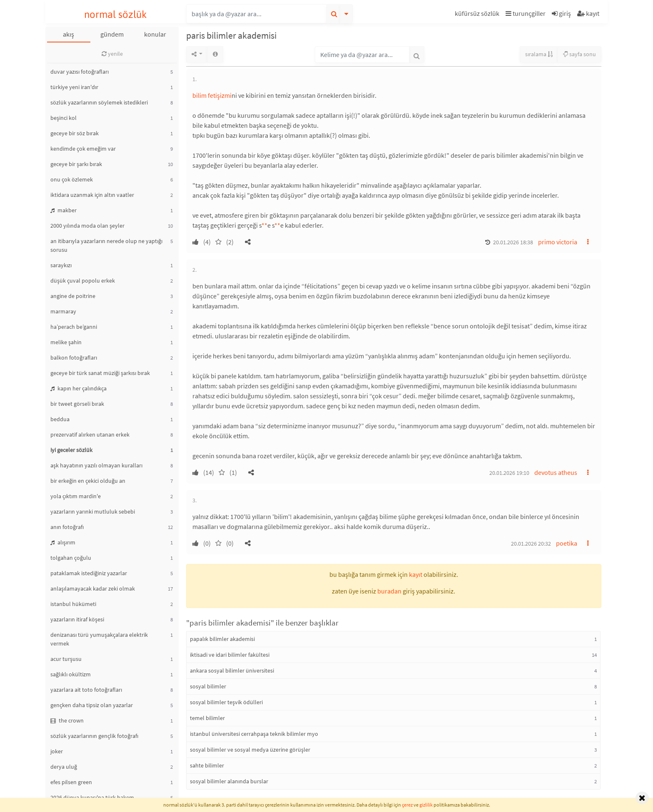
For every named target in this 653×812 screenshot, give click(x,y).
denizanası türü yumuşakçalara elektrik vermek (99, 639)
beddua (60, 419)
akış (69, 34)
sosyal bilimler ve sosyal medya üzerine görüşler (250, 750)
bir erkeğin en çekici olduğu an (88, 481)
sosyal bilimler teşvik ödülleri (226, 702)
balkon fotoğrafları (74, 358)
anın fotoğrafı (67, 527)
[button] (478, 15)
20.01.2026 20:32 (531, 544)
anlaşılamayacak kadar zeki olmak (93, 589)
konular (155, 34)
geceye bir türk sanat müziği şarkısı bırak (100, 373)
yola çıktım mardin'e (76, 496)
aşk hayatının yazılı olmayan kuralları (96, 465)
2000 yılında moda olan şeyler (87, 226)
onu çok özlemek (72, 179)
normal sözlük (116, 14)
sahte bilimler (207, 765)
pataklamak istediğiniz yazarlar (89, 573)
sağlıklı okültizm (71, 674)
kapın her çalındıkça (79, 388)
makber (64, 210)
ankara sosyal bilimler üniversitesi (232, 670)
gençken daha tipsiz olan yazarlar (92, 705)
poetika (567, 543)
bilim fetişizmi (212, 95)
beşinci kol (64, 118)
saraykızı (61, 265)
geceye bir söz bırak (75, 133)
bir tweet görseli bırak (77, 404)
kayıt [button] (416, 574)
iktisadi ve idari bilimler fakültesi (230, 655)
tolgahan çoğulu (71, 558)
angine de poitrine (73, 296)
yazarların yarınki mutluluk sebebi (93, 512)
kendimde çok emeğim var (83, 149)
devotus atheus (556, 472)
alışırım (63, 542)
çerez (407, 805)
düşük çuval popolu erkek (83, 281)
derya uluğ (64, 767)
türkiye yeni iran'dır (74, 87)
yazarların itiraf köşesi (77, 619)
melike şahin (66, 342)
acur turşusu (66, 659)
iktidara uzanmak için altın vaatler (92, 195)
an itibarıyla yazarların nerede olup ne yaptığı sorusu (106, 245)
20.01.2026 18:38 (513, 242)
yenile (112, 54)
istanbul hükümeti (73, 604)
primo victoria (558, 242)
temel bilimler (207, 718)
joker (57, 751)
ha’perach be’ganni (74, 327)
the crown (67, 720)
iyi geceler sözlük (71, 450)
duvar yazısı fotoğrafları (80, 72)
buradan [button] (389, 591)
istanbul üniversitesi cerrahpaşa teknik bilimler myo (254, 734)
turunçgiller (526, 13)
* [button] (263, 225)
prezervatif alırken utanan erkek (90, 435)
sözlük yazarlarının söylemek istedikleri (99, 102)
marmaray (63, 311)
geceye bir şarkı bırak (76, 164)
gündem (112, 34)
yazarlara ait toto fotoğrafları (86, 690)
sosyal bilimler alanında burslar (229, 781)
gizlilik (426, 805)
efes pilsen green (71, 782)
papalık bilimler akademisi (222, 639)
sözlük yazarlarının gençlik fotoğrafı (94, 736)
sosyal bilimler (208, 686)
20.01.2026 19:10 (509, 473)
